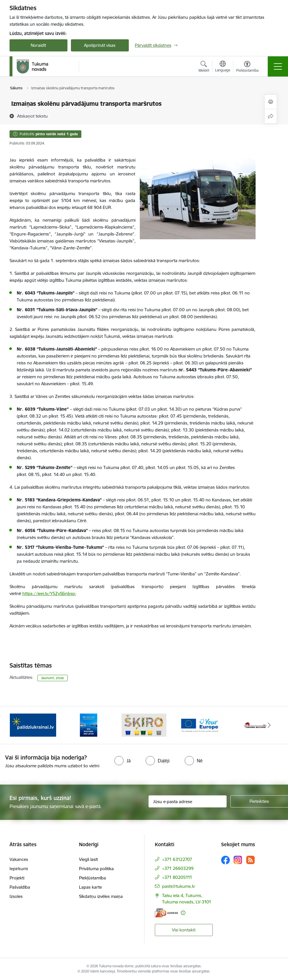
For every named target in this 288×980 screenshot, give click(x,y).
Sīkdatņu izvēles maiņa (101, 896)
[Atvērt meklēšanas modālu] (204, 67)
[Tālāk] (269, 725)
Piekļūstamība (92, 878)
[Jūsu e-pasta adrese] (188, 801)
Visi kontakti (184, 930)
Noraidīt (38, 45)
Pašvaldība (20, 887)
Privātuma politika (96, 869)
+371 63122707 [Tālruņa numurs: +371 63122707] (177, 859)
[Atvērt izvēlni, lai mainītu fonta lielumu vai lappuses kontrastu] (247, 67)
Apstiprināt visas (100, 45)
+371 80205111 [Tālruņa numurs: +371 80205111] (177, 877)
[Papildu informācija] (183, 913)
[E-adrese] (166, 913)
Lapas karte (90, 887)
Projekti (17, 878)
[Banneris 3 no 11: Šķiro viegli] (144, 725)
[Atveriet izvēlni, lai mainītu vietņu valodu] (223, 67)
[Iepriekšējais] (19, 725)
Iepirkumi (19, 869)
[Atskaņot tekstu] (32, 116)
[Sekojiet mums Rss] (250, 860)
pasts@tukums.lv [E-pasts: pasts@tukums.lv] (178, 886)
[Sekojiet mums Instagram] (238, 860)
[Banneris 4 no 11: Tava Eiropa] (200, 725)
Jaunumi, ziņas (53, 678)
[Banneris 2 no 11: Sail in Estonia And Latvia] (89, 725)
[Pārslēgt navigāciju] (278, 66)
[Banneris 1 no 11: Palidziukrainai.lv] (33, 725)
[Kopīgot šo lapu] (271, 116)
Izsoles (16, 896)
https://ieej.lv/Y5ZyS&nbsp (49, 593)
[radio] (122, 761)
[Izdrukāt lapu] (271, 102)
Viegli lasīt (88, 859)
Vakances (19, 859)
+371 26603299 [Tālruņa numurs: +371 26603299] (178, 868)
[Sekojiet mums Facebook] (225, 860)
